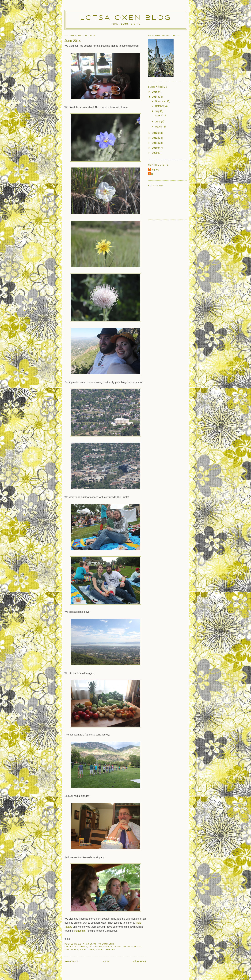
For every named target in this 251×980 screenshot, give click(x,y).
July (157, 111)
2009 (155, 153)
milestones (87, 949)
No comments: (107, 944)
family (118, 947)
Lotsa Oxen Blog (126, 18)
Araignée (154, 170)
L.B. (151, 174)
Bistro (136, 24)
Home (114, 24)
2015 (155, 92)
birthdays (81, 947)
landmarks (71, 949)
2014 (155, 97)
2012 (155, 138)
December (161, 101)
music (99, 949)
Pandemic (80, 931)
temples (110, 949)
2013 (155, 133)
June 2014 (73, 41)
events (108, 947)
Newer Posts (72, 961)
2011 (155, 143)
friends (128, 947)
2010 (155, 148)
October (160, 106)
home (138, 947)
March (159, 127)
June (158, 122)
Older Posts (140, 961)
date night (95, 947)
